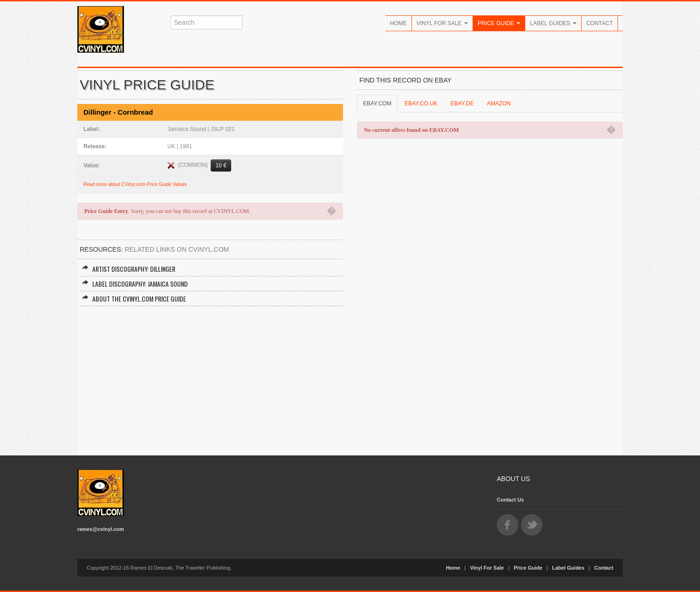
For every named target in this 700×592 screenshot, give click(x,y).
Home (398, 23)
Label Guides (553, 23)
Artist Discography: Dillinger (129, 269)
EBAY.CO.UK (421, 103)
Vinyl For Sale (442, 23)
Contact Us (510, 500)
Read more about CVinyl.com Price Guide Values (135, 184)
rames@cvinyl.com (101, 529)
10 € (221, 165)
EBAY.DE (462, 103)
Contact (600, 23)
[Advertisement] (210, 376)
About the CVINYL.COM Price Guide (134, 299)
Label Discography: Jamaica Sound (135, 284)
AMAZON (498, 103)
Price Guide (499, 23)
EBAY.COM (377, 103)
